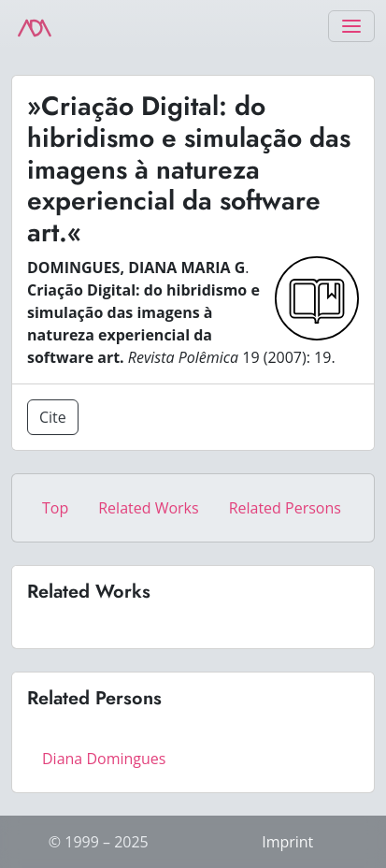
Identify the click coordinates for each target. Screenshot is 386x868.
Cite (53, 417)
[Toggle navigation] (351, 26)
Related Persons (285, 508)
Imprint (287, 842)
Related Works (148, 508)
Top (55, 508)
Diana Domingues (104, 759)
